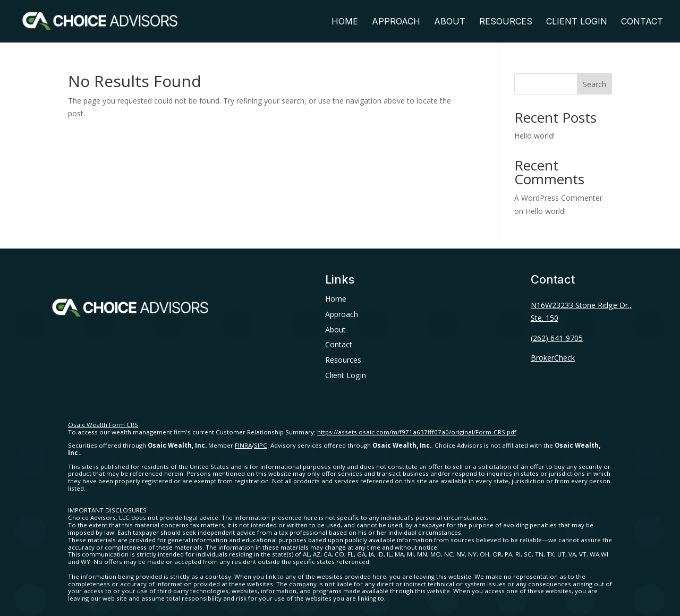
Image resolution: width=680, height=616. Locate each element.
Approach (396, 22)
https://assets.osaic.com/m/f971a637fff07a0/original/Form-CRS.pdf (417, 432)
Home (345, 22)
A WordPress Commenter (558, 198)
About (450, 22)
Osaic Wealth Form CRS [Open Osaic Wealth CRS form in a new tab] (103, 425)
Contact (642, 22)
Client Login (577, 22)
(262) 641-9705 (557, 338)
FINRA (243, 445)
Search (594, 84)
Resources (506, 22)
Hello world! (534, 136)
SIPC (261, 445)
